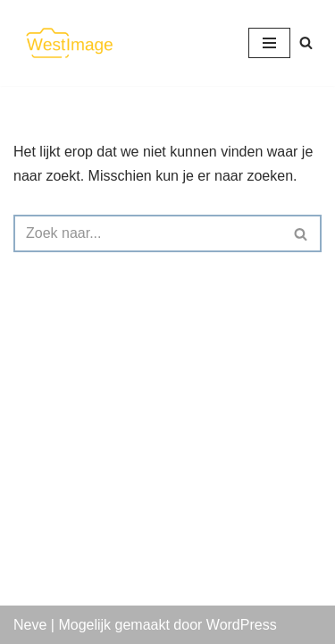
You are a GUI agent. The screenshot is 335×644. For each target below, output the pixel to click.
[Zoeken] (306, 42)
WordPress (242, 625)
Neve (30, 625)
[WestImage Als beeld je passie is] (67, 43)
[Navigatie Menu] (269, 43)
